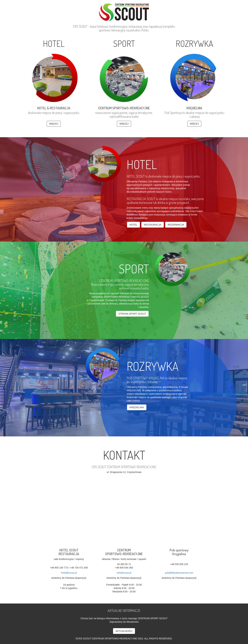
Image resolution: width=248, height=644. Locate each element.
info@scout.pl (124, 573)
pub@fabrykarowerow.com (179, 573)
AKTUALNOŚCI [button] (124, 631)
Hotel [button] (134, 225)
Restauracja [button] (153, 225)
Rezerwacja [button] (176, 225)
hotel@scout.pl (69, 573)
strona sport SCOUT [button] (132, 314)
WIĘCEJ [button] (54, 124)
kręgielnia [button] (137, 407)
